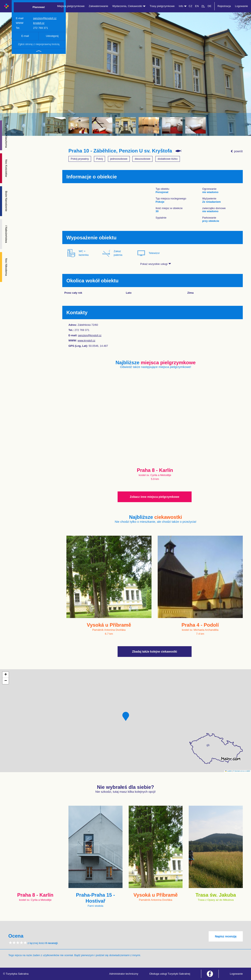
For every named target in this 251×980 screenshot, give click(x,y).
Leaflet (228, 771)
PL (203, 6)
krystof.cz (39, 23)
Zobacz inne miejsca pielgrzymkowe (155, 497)
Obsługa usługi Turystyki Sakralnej (170, 974)
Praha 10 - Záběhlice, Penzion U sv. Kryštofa (120, 151)
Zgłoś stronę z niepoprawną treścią (39, 44)
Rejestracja (224, 6)
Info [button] (183, 6)
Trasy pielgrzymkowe (162, 6)
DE (209, 6)
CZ (190, 6)
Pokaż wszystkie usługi (156, 264)
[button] (126, 716)
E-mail (25, 36)
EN (197, 6)
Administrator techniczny (124, 974)
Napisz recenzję (226, 936)
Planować (39, 7)
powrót (237, 151)
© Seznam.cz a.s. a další (241, 771)
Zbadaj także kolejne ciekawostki (154, 652)
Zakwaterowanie (99, 6)
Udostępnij (52, 36)
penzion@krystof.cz (45, 18)
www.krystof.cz (87, 340)
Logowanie (241, 6)
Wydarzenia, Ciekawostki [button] (129, 6)
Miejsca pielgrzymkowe (71, 6)
